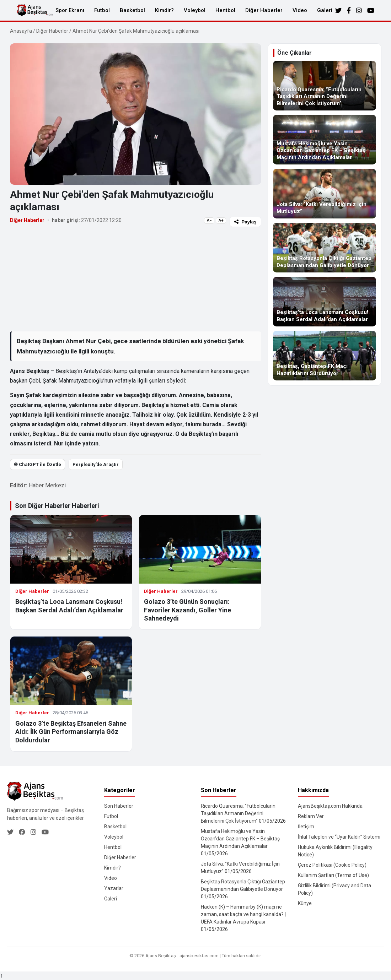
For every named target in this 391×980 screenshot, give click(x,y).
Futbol (102, 10)
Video (300, 10)
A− (209, 221)
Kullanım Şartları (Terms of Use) (333, 875)
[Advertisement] (136, 279)
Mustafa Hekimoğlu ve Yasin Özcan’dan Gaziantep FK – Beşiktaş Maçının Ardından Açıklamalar (240, 839)
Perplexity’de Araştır (96, 464)
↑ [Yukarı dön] (1, 976)
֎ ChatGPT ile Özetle (38, 464)
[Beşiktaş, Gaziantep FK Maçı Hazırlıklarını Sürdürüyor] (325, 356)
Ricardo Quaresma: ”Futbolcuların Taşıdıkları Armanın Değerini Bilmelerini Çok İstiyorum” (238, 813)
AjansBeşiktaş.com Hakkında (330, 806)
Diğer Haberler (264, 10)
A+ (221, 221)
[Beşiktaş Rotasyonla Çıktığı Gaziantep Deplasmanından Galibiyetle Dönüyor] (325, 248)
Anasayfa (21, 31)
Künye (305, 903)
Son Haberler (119, 806)
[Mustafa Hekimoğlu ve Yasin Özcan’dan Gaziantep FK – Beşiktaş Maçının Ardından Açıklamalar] (325, 140)
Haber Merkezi (47, 485)
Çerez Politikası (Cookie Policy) (332, 865)
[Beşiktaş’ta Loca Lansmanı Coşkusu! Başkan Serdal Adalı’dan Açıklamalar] (325, 302)
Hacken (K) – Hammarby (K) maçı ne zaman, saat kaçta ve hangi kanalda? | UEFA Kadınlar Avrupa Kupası (243, 914)
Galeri (325, 10)
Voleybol (195, 10)
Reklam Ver (311, 816)
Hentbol (225, 10)
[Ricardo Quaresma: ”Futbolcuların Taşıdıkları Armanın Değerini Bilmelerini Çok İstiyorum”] (325, 86)
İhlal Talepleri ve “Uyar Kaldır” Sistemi (339, 837)
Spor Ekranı (70, 10)
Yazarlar (114, 888)
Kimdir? (164, 10)
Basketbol (132, 10)
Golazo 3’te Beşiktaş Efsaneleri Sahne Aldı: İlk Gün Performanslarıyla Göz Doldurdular (71, 732)
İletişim (306, 827)
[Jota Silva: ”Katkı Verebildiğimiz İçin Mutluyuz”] (325, 194)
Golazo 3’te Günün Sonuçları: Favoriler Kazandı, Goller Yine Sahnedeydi (188, 610)
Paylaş (245, 222)
